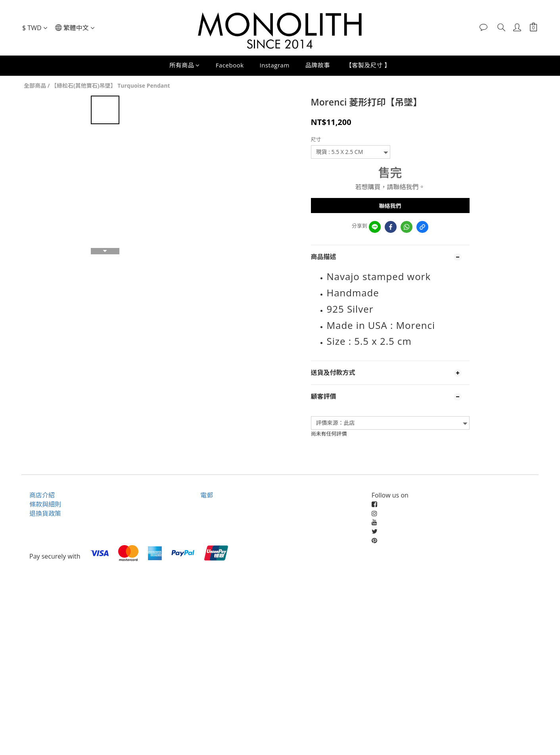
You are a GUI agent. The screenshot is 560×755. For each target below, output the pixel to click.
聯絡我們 (390, 206)
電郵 (207, 495)
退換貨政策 (45, 513)
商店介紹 (42, 495)
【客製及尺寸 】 (368, 65)
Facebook (230, 65)
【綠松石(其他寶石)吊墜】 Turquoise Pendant (111, 85)
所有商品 (185, 65)
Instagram (275, 65)
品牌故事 (318, 65)
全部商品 (35, 85)
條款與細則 (45, 504)
